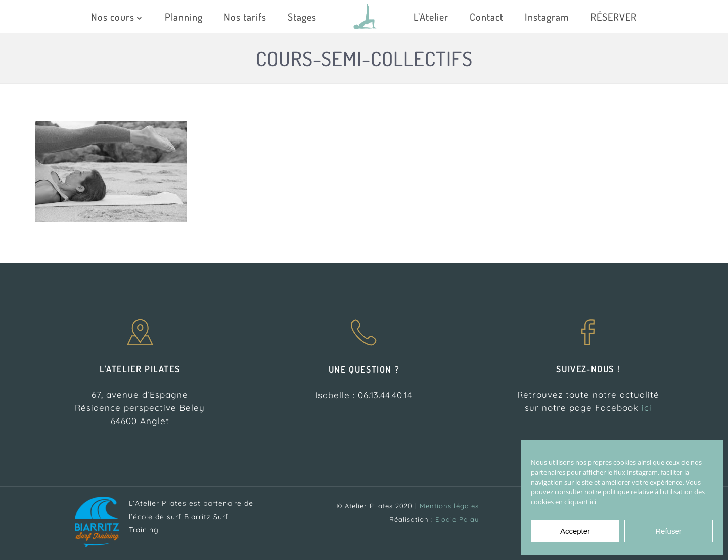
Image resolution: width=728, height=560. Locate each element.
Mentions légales (449, 506)
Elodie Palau (457, 519)
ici (647, 408)
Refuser (669, 531)
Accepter (575, 531)
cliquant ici (580, 502)
